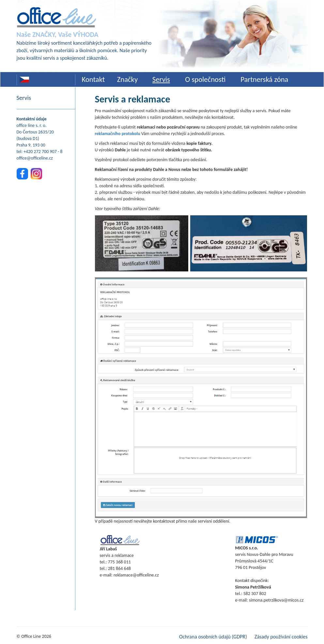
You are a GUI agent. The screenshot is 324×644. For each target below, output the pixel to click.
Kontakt (93, 79)
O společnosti (205, 79)
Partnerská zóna (264, 79)
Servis (161, 79)
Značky (128, 79)
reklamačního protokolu (118, 134)
